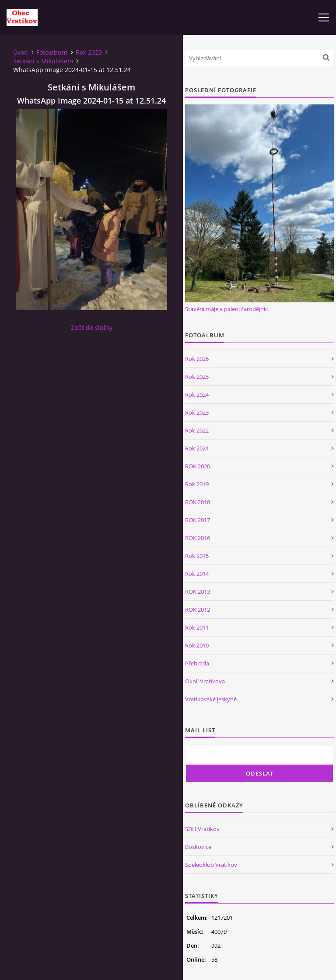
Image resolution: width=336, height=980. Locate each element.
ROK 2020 (198, 466)
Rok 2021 (197, 448)
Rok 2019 (197, 484)
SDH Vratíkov (202, 829)
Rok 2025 (197, 377)
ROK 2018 (198, 502)
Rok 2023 (89, 52)
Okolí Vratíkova (205, 681)
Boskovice (198, 847)
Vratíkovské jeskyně (211, 699)
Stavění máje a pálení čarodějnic (226, 309)
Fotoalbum (52, 52)
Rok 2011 (197, 627)
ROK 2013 (198, 592)
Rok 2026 (197, 359)
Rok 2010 (197, 645)
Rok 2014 (197, 574)
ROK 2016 (198, 538)
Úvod (21, 52)
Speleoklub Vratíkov (211, 865)
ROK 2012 (198, 609)
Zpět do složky (92, 327)
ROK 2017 (198, 520)
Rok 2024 (197, 395)
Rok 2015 (197, 556)
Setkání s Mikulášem (43, 61)
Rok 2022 (197, 430)
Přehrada (197, 663)
